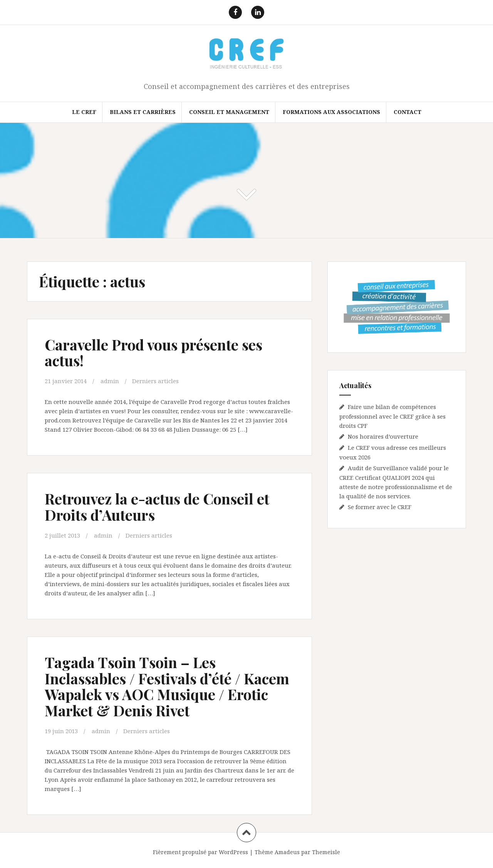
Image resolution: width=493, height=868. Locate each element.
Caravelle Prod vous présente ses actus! (153, 353)
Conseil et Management (229, 112)
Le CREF (84, 112)
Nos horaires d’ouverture (383, 436)
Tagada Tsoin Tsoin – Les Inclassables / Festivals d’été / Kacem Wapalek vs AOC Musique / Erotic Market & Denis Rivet (167, 686)
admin (110, 381)
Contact (407, 112)
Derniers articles (155, 381)
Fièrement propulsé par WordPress (200, 852)
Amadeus (287, 852)
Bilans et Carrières (143, 112)
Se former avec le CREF (380, 507)
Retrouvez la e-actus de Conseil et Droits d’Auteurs (157, 507)
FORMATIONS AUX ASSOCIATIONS (331, 112)
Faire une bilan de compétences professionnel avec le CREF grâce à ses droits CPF (392, 416)
